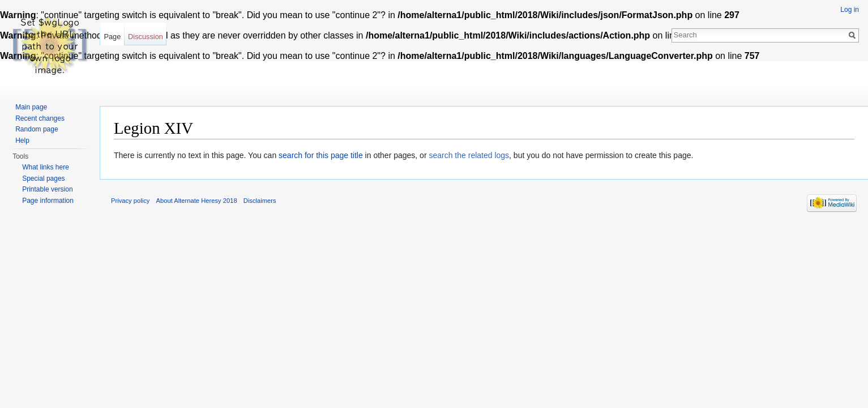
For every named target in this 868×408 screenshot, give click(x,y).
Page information (48, 201)
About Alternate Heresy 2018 (197, 201)
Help (22, 141)
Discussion (146, 37)
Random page (37, 129)
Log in (850, 10)
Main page (31, 107)
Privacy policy (130, 201)
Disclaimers (260, 201)
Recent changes (40, 118)
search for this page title (321, 155)
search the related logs (469, 155)
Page (112, 37)
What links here (46, 167)
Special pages (43, 178)
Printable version (47, 189)
